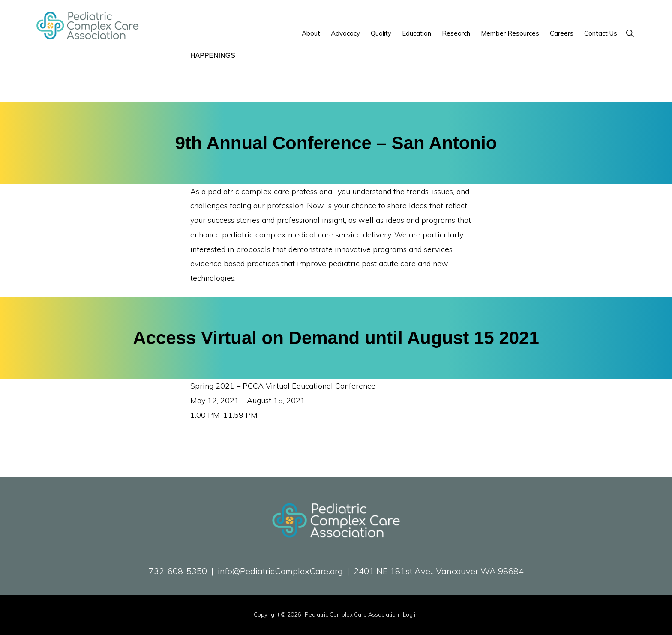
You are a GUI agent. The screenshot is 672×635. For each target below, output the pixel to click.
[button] (630, 33)
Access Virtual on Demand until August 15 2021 (336, 338)
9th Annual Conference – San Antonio (336, 143)
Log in (411, 614)
